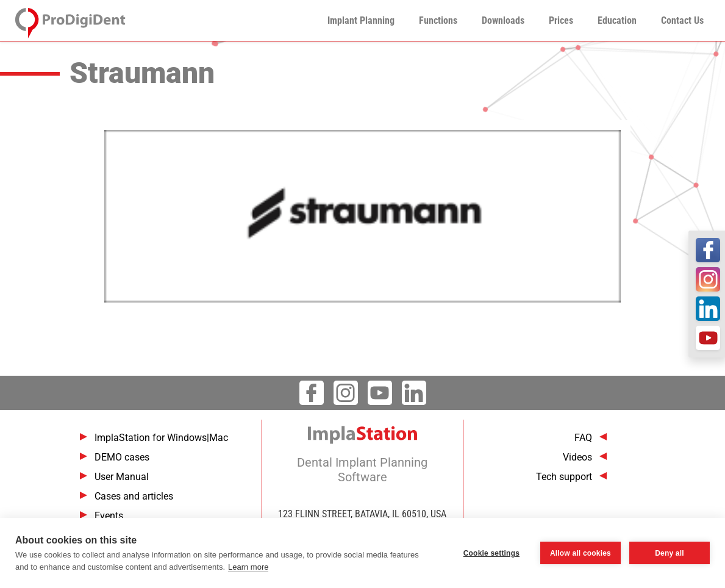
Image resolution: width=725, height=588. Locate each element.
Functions (438, 20)
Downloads (503, 20)
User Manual (122, 477)
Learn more (248, 567)
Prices (561, 20)
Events (109, 516)
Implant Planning (361, 20)
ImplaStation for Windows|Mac (161, 438)
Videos (577, 457)
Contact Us (682, 20)
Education (617, 20)
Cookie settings (491, 553)
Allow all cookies (580, 553)
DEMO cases (122, 457)
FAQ (583, 438)
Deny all (670, 553)
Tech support (564, 477)
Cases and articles (134, 496)
